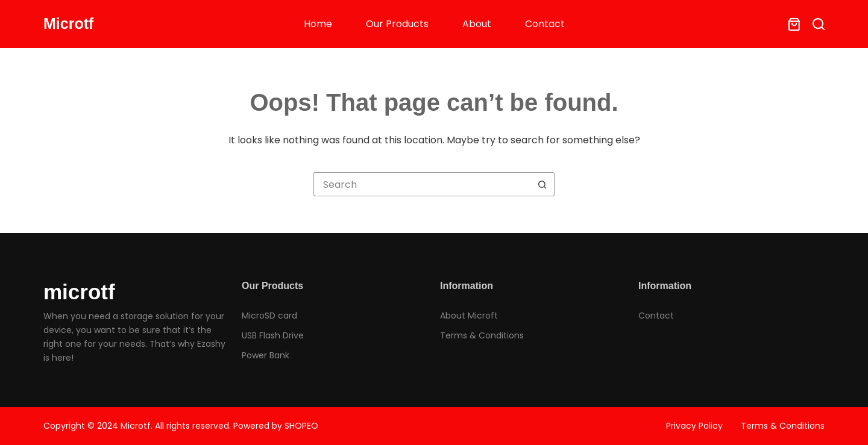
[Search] (819, 24)
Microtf (68, 23)
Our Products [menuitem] (397, 24)
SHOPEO (301, 426)
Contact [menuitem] (545, 24)
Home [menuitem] (318, 24)
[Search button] (542, 184)
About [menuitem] (477, 24)
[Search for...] (422, 184)
